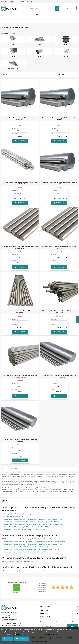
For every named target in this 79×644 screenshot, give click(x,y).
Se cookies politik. (23, 634)
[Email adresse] (54, 626)
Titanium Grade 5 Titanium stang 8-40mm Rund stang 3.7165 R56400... (20, 441)
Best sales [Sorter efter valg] (61, 75)
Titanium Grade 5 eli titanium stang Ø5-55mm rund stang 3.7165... (59, 183)
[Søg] (44, 8)
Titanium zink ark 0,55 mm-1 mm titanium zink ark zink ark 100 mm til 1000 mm (26, 552)
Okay (72, 626)
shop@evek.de (16, 625)
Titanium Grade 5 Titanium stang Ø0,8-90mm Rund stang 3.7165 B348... (59, 119)
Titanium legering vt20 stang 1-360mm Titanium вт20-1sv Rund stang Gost (20, 376)
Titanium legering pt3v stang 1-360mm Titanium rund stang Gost (59, 247)
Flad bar (66, 56)
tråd (66, 45)
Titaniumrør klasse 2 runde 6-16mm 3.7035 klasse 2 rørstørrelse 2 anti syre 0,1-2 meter (28, 547)
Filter (78, 320)
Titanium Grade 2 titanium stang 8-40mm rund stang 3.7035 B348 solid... (59, 376)
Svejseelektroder (13, 68)
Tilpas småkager (21, 639)
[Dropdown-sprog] (12, 2)
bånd (39, 56)
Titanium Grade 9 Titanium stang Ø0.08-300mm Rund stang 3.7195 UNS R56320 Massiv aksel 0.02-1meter (34, 524)
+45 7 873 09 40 (26, 2)
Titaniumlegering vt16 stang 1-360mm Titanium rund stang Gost (59, 312)
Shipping (31, 561)
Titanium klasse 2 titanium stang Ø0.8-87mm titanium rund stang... (20, 119)
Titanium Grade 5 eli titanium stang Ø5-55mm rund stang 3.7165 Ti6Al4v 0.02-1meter (28, 527)
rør (13, 45)
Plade (13, 56)
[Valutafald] (3, 2)
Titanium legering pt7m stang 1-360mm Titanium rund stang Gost (20, 312)
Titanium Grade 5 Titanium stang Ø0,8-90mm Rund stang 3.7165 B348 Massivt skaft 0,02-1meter (31, 522)
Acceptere (7, 639)
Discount (51, 571)
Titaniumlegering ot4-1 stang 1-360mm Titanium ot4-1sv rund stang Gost (20, 247)
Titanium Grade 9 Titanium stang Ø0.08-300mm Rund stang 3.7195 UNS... (20, 183)
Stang (39, 45)
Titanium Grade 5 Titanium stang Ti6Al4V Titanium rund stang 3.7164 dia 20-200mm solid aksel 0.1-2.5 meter (35, 542)
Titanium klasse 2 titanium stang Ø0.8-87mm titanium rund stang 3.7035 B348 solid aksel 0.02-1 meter (33, 519)
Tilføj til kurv (20, 141)
